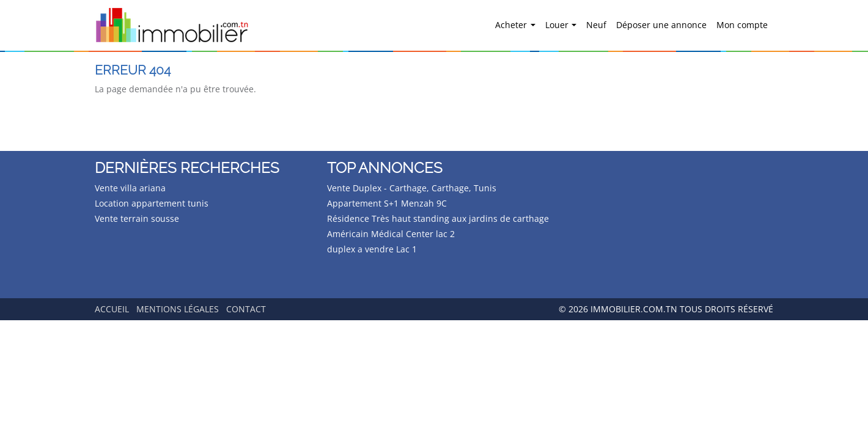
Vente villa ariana (130, 188)
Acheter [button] (512, 25)
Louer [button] (558, 25)
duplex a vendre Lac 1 (372, 249)
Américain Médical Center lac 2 (391, 234)
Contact (246, 309)
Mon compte (742, 25)
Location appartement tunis (152, 203)
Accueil (112, 309)
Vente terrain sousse (137, 218)
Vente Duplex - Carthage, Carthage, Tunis (412, 188)
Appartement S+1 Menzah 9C (387, 203)
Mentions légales (178, 309)
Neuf (596, 25)
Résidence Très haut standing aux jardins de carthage (438, 218)
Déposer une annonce (661, 25)
